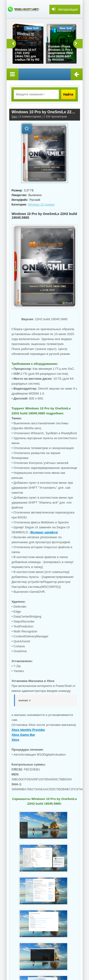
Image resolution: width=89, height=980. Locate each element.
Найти (68, 94)
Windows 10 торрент (41, 205)
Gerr (14, 117)
